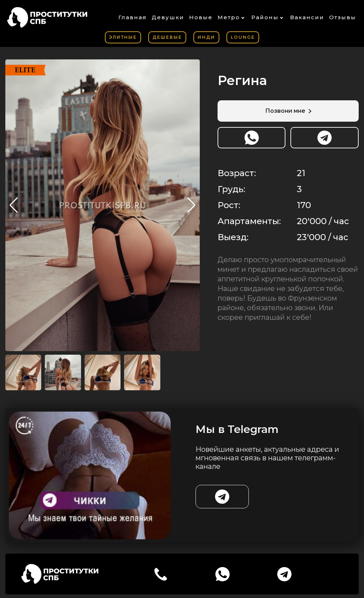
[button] (191, 205)
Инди (206, 37)
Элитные (123, 37)
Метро (229, 17)
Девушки (168, 17)
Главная (133, 17)
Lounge (243, 37)
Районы (265, 17)
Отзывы (343, 17)
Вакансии (307, 17)
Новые (201, 17)
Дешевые (167, 37)
